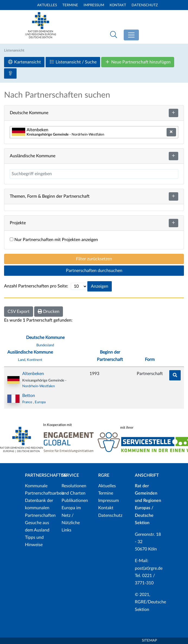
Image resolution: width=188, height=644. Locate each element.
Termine (70, 5)
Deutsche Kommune (45, 338)
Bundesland (45, 345)
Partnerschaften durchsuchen (94, 271)
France (28, 402)
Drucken (49, 311)
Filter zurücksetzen (94, 259)
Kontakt (118, 5)
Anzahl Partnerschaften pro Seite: (36, 286)
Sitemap (149, 641)
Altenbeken (33, 374)
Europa (40, 402)
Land (22, 360)
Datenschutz (145, 5)
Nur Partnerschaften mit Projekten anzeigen (54, 240)
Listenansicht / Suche (73, 62)
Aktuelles (47, 5)
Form (150, 360)
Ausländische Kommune (30, 352)
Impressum (94, 5)
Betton (29, 396)
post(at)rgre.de (149, 568)
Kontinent (35, 360)
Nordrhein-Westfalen (39, 386)
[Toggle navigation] (131, 35)
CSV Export (19, 312)
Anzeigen (100, 286)
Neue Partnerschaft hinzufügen (138, 62)
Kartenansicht (24, 62)
